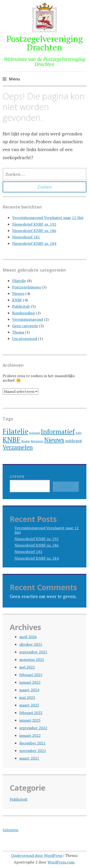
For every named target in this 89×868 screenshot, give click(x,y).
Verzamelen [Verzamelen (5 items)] (18, 447)
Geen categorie (25, 326)
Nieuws (18, 293)
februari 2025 (31, 675)
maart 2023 (29, 705)
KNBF (17, 300)
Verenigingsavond (28, 319)
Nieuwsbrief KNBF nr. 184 (34, 243)
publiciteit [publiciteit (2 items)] (73, 441)
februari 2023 (31, 713)
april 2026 (28, 637)
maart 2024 (29, 690)
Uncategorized (25, 339)
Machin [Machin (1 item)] (26, 441)
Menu (14, 79)
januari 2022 (30, 735)
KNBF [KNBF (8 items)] (12, 440)
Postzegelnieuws (26, 287)
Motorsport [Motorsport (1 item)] (37, 441)
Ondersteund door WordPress (37, 855)
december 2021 (32, 743)
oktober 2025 (31, 644)
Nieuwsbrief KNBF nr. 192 (34, 224)
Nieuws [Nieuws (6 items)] (54, 440)
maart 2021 (29, 758)
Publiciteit (21, 306)
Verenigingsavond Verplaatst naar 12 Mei (48, 218)
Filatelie (19, 281)
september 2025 (33, 652)
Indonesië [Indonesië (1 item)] (35, 433)
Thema (18, 332)
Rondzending (23, 313)
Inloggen (10, 830)
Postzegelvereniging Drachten (45, 43)
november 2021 (33, 751)
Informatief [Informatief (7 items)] (58, 431)
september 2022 (33, 728)
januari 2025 (30, 682)
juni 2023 (27, 697)
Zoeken (17, 476)
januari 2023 (30, 720)
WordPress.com (61, 862)
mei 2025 (27, 667)
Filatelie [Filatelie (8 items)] (15, 431)
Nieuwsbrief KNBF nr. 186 (34, 231)
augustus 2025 (32, 659)
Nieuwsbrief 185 (26, 237)
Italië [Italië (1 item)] (79, 433)
